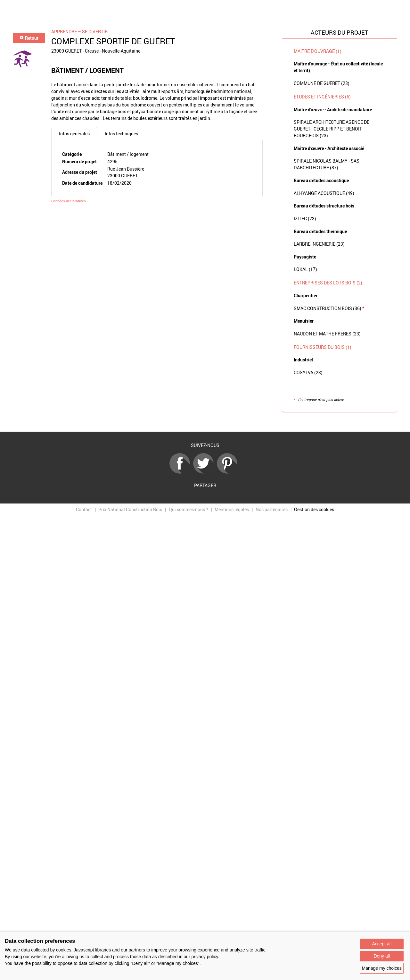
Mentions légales (232, 509)
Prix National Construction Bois (130, 509)
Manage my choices (382, 968)
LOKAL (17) (305, 269)
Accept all (382, 944)
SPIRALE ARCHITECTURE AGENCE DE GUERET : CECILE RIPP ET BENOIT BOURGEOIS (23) (332, 129)
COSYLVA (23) (308, 372)
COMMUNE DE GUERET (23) (322, 83)
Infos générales (74, 134)
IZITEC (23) (305, 219)
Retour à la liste (205, 422)
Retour (29, 38)
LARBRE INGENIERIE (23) (319, 244)
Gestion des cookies (314, 509)
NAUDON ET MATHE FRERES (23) (327, 334)
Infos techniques (121, 134)
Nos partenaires (272, 509)
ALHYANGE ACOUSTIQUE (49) (324, 193)
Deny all (382, 956)
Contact (84, 509)
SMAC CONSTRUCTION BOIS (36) (329, 308)
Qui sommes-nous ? (189, 509)
